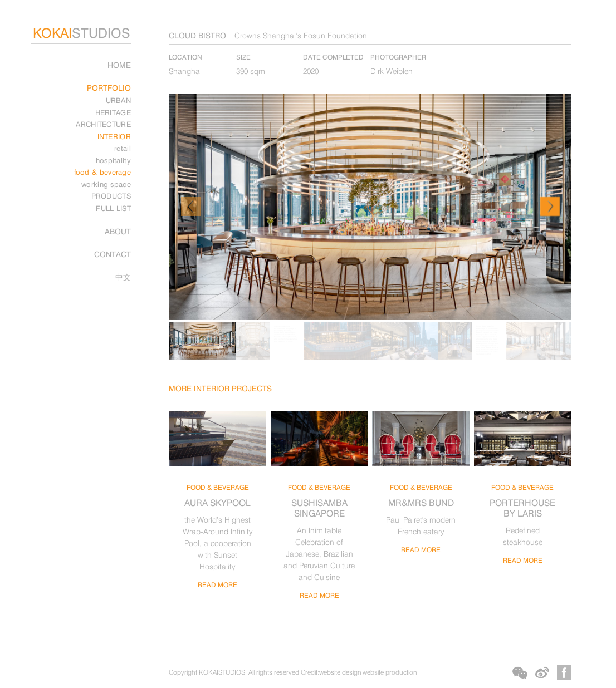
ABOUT (118, 231)
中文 (123, 277)
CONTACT (113, 254)
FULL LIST (113, 208)
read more (217, 585)
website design (340, 672)
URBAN (119, 100)
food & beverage (103, 172)
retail (123, 148)
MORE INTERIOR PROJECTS (220, 388)
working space (106, 184)
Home (119, 65)
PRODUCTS (111, 196)
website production (390, 672)
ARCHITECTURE (103, 124)
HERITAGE (113, 112)
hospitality (113, 160)
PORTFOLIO (109, 88)
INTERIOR (114, 136)
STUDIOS (82, 33)
